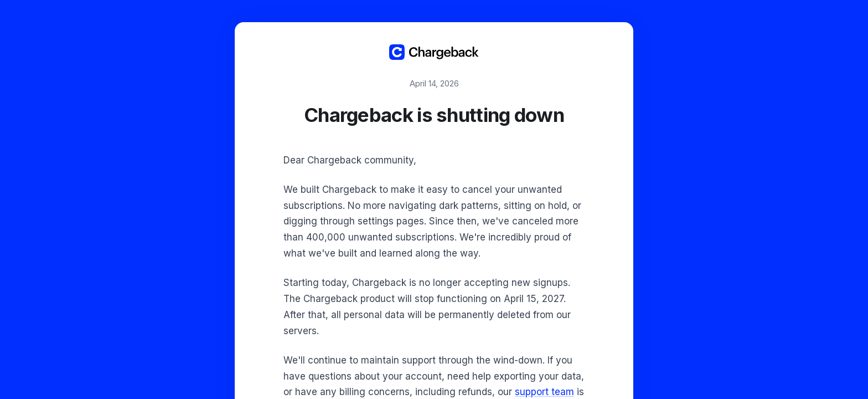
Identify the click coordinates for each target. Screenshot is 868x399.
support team (544, 392)
